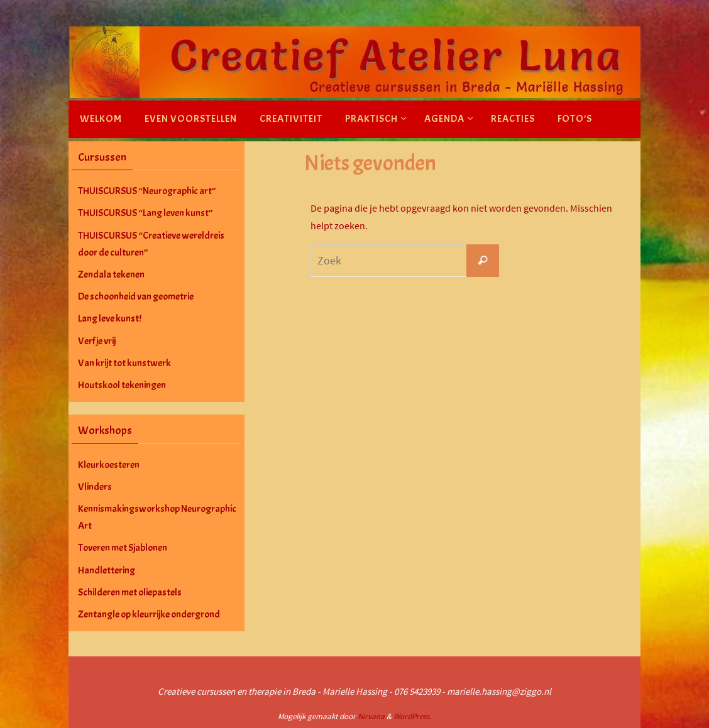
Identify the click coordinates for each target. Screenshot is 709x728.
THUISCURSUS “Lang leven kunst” (145, 213)
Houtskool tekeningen (122, 385)
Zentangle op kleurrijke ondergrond (149, 614)
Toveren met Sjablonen (123, 548)
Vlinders (95, 487)
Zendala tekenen (111, 274)
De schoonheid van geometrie (136, 296)
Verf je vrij (97, 341)
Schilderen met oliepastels (130, 592)
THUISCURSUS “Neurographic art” (147, 191)
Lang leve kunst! (110, 318)
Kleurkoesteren (109, 465)
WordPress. (412, 716)
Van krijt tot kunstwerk (124, 363)
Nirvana (371, 716)
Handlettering (107, 570)
